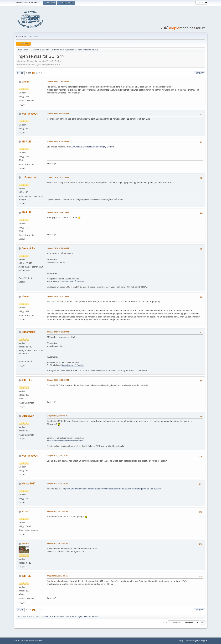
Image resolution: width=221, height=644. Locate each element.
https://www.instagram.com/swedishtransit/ (65, 441)
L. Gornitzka (29, 177)
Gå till (164, 622)
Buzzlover (28, 416)
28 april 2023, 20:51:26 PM (58, 483)
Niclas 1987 (28, 484)
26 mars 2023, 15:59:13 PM (58, 212)
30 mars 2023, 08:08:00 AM (58, 380)
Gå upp (20, 610)
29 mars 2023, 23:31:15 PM (58, 296)
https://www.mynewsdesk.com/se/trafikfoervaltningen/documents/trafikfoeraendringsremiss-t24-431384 (112, 489)
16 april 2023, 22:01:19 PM (58, 456)
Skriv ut (200, 73)
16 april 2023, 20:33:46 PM (58, 416)
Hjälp (181, 641)
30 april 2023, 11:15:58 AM (58, 576)
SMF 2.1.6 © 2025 (21, 641)
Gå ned (20, 73)
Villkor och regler (191, 641)
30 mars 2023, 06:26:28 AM (58, 332)
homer (25, 544)
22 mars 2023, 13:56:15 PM (58, 177)
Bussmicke (28, 248)
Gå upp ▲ (203, 641)
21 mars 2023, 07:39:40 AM (58, 141)
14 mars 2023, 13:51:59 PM (58, 82)
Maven (26, 82)
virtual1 (26, 511)
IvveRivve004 (30, 114)
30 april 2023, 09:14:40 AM (58, 511)
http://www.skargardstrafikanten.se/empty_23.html (90, 147)
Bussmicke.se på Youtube (73, 282)
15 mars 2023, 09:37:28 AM (58, 114)
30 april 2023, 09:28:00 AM (58, 543)
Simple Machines (36, 641)
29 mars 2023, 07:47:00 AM (58, 248)
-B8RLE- (27, 142)
